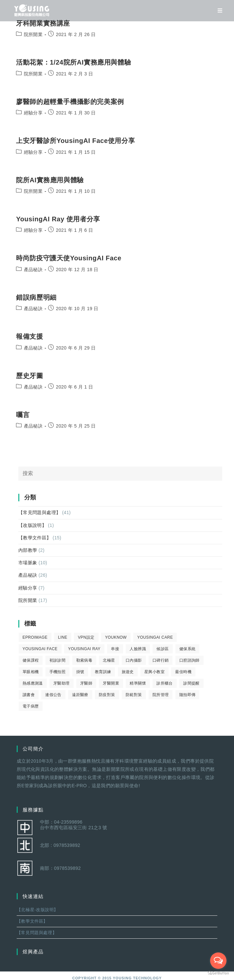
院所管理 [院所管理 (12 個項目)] (161, 695)
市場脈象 (28, 563)
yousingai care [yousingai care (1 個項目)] (155, 637)
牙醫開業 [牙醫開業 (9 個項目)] (111, 683)
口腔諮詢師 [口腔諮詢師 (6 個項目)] (189, 660)
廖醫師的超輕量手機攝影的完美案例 (70, 102)
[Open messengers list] (218, 961)
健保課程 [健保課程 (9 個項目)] (31, 660)
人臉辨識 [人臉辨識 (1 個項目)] (138, 649)
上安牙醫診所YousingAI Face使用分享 (75, 141)
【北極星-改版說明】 (37, 910)
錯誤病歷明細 (36, 297)
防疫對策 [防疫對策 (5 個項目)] (107, 695)
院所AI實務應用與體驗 (50, 180)
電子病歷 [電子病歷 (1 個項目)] (31, 706)
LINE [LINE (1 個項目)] (63, 637)
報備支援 (29, 336)
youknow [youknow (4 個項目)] (116, 637)
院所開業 (33, 34)
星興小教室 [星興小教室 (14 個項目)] (154, 672)
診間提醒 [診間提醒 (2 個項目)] (191, 683)
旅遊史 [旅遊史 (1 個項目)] (128, 672)
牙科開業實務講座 (43, 23)
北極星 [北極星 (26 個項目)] (109, 660)
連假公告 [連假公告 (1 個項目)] (53, 695)
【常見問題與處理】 (40, 512)
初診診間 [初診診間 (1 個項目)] (58, 660)
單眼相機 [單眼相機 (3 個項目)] (31, 672)
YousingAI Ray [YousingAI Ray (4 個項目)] (84, 649)
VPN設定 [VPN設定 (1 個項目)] (86, 637)
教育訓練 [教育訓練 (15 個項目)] (103, 672)
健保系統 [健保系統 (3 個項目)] (188, 649)
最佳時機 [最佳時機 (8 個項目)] (183, 672)
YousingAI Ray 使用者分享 (58, 219)
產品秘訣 (33, 270)
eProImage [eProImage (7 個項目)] (35, 637)
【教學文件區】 (35, 538)
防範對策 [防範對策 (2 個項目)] (134, 695)
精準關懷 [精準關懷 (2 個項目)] (138, 683)
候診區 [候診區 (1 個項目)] (162, 649)
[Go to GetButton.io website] (218, 973)
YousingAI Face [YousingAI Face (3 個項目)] (40, 649)
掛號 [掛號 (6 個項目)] (80, 672)
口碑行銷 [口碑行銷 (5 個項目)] (161, 660)
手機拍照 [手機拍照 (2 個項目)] (58, 672)
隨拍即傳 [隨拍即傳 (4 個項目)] (188, 695)
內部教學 (28, 550)
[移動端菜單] (218, 11)
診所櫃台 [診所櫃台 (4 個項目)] (165, 683)
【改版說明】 (32, 525)
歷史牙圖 (29, 376)
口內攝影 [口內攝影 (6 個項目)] (134, 660)
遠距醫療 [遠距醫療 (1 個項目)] (80, 695)
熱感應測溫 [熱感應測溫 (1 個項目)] (33, 683)
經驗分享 (33, 113)
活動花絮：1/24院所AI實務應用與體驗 (73, 62)
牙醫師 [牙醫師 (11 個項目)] (86, 683)
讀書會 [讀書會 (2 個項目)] (29, 695)
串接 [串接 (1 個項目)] (115, 649)
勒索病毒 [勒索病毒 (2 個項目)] (84, 660)
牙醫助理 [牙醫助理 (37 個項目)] (62, 683)
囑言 (23, 415)
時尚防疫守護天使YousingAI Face (69, 258)
